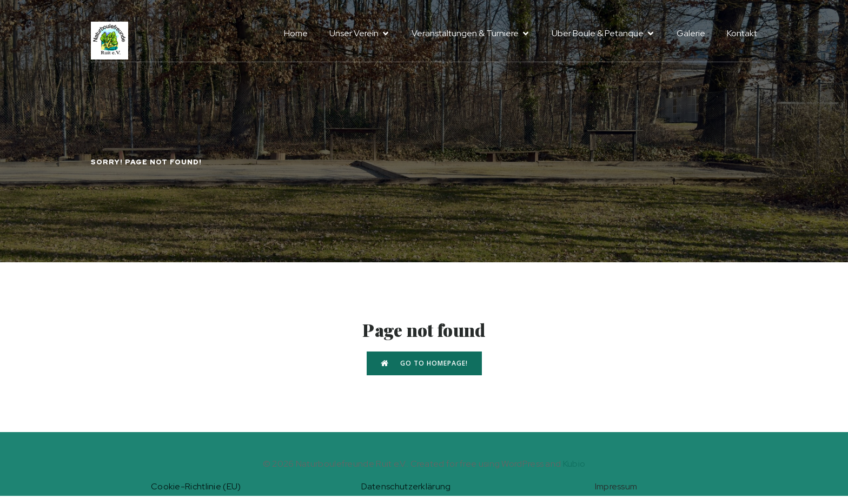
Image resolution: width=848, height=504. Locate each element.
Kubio (574, 464)
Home (296, 33)
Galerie (691, 33)
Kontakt (742, 33)
